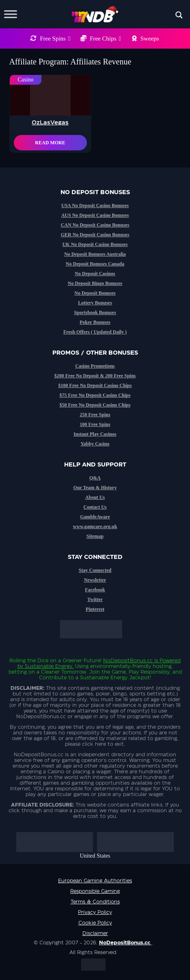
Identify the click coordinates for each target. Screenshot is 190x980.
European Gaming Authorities (95, 881)
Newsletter (95, 580)
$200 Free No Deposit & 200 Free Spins (95, 376)
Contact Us (95, 507)
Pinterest (95, 609)
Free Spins (55, 39)
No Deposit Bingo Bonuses (95, 283)
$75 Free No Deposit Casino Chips (95, 395)
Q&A (95, 478)
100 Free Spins (95, 424)
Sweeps (150, 39)
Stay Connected (95, 570)
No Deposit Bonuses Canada (95, 264)
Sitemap (95, 536)
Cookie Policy (95, 923)
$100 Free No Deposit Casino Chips (95, 385)
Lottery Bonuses (95, 303)
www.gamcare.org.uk (95, 526)
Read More (50, 143)
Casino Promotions (95, 366)
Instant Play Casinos (95, 434)
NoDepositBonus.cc (128, 661)
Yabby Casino (95, 444)
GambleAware (95, 517)
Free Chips (105, 39)
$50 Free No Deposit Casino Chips (95, 405)
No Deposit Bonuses (95, 293)
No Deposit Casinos (95, 274)
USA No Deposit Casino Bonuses (95, 205)
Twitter (95, 599)
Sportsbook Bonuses (95, 312)
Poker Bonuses (95, 322)
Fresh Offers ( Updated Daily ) (95, 332)
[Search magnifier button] (179, 15)
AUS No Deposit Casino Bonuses (95, 215)
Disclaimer (95, 933)
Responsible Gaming (95, 891)
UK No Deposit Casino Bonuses (95, 244)
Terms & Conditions (95, 902)
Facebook (95, 590)
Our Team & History (95, 488)
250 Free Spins (95, 415)
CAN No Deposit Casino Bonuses (95, 225)
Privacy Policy (95, 912)
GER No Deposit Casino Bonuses (95, 235)
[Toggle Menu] (11, 14)
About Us (95, 497)
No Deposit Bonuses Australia (95, 254)
